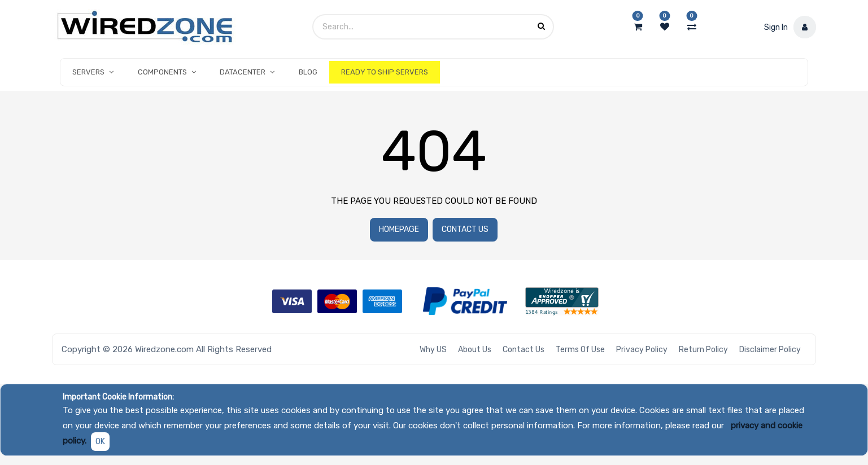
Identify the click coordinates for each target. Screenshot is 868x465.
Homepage (399, 229)
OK (100, 442)
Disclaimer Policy (770, 350)
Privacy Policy (642, 350)
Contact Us (465, 229)
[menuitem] (307, 72)
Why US (433, 350)
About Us (475, 350)
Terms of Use (580, 350)
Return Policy (703, 350)
